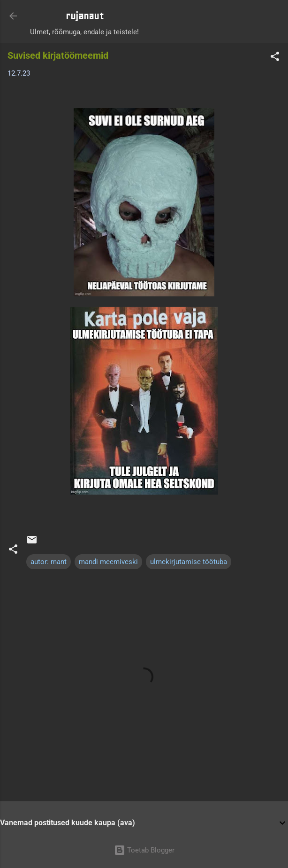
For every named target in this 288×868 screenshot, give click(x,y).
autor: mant (49, 562)
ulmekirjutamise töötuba (189, 562)
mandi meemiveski (108, 562)
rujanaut (85, 16)
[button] (275, 58)
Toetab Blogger (144, 850)
